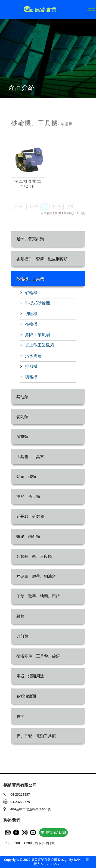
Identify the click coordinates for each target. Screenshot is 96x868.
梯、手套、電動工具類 (36, 736)
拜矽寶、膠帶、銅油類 (36, 576)
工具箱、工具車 (30, 457)
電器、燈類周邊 (30, 676)
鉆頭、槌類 (26, 476)
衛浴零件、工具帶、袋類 (38, 656)
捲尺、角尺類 (28, 496)
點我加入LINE (54, 832)
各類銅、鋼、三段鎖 (34, 556)
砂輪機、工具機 (30, 279)
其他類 (22, 397)
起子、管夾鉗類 (30, 239)
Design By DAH (69, 860)
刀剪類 (22, 636)
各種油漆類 (26, 696)
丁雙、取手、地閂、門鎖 (38, 596)
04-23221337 (20, 794)
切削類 (22, 417)
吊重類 (22, 436)
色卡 (20, 716)
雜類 (20, 616)
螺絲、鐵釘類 (28, 536)
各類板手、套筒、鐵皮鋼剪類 (42, 259)
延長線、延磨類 (30, 516)
